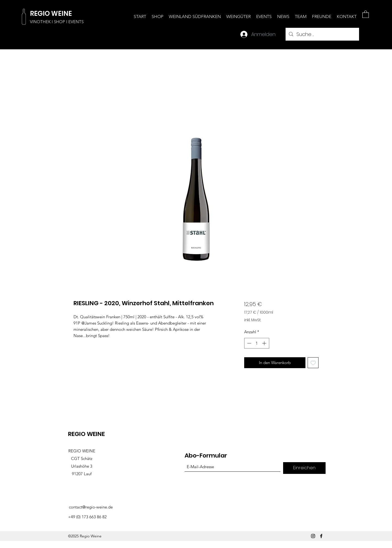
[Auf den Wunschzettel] (313, 363)
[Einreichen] (304, 468)
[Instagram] (313, 536)
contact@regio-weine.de (91, 507)
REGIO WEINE (51, 13)
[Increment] (265, 343)
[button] (366, 14)
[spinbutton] (257, 343)
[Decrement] (249, 343)
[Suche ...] (322, 34)
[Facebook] (321, 536)
